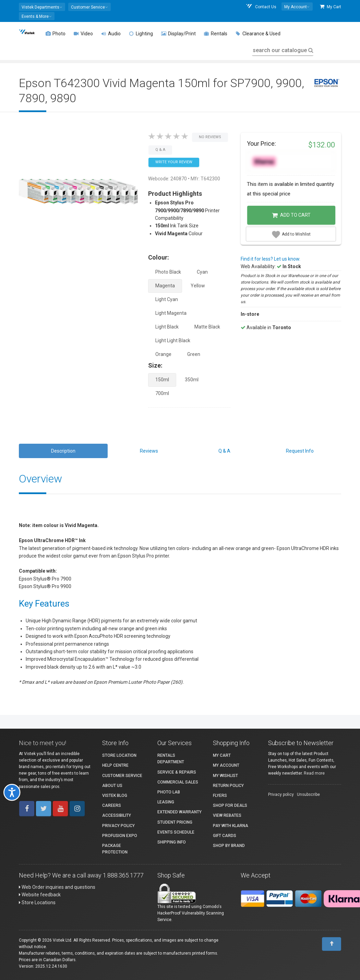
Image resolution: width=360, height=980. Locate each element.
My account (226, 765)
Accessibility (117, 815)
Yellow (198, 286)
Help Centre (115, 765)
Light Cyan (167, 299)
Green (194, 354)
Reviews (149, 451)
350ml (192, 380)
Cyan (202, 272)
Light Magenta (171, 313)
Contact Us (261, 7)
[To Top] (332, 944)
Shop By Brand (229, 846)
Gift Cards (225, 836)
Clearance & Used (258, 34)
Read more (314, 773)
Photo (56, 34)
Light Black (167, 327)
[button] (42, 7)
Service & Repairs (177, 772)
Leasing (166, 802)
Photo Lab (169, 792)
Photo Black (168, 272)
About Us (112, 786)
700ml (162, 393)
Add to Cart (291, 215)
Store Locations (37, 903)
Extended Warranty (179, 812)
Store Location (119, 755)
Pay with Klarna (231, 826)
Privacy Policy (118, 826)
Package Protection (115, 849)
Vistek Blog (115, 796)
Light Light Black (173, 340)
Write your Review (174, 162)
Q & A (224, 451)
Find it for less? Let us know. (271, 259)
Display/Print (178, 34)
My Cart (331, 7)
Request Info (300, 451)
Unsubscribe (308, 794)
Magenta (165, 286)
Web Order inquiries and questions (57, 887)
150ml (162, 380)
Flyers (220, 796)
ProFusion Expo (120, 836)
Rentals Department (171, 759)
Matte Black (207, 327)
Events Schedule (176, 832)
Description (63, 451)
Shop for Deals (230, 805)
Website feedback (40, 895)
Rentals (216, 34)
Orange (163, 354)
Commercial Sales (178, 782)
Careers (112, 805)
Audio (111, 34)
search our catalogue (282, 50)
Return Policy (228, 786)
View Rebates (227, 815)
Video (83, 34)
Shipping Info (172, 842)
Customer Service (122, 776)
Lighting (141, 34)
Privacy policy (281, 794)
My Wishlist (225, 776)
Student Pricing (175, 822)
